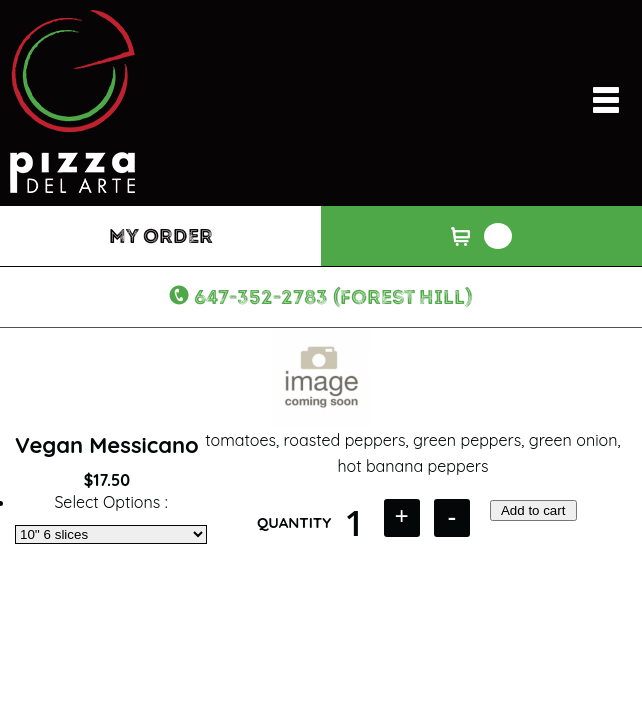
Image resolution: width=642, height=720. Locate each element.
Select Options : (110, 502)
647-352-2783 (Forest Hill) (333, 297)
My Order (161, 236)
